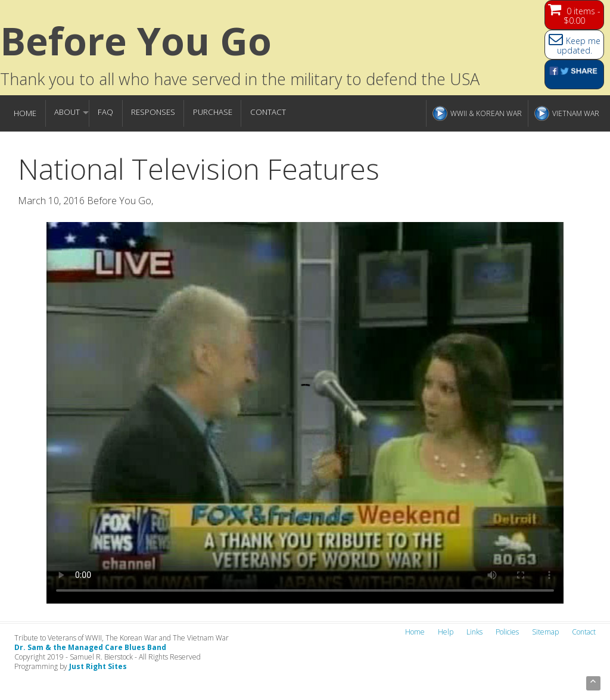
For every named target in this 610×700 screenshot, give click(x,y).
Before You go (136, 41)
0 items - (582, 16)
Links (474, 632)
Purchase (213, 112)
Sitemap (545, 632)
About (67, 112)
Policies (507, 632)
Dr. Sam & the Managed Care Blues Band (90, 647)
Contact (268, 112)
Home (25, 113)
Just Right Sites (98, 666)
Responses (153, 112)
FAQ (105, 112)
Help (446, 632)
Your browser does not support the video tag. (305, 413)
